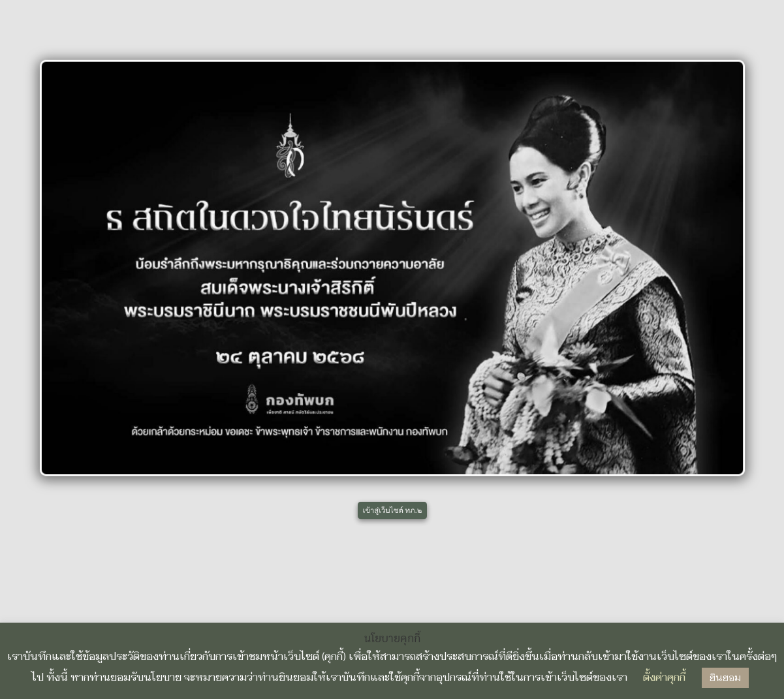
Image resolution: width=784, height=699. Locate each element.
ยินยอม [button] (725, 678)
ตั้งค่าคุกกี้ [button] (664, 677)
